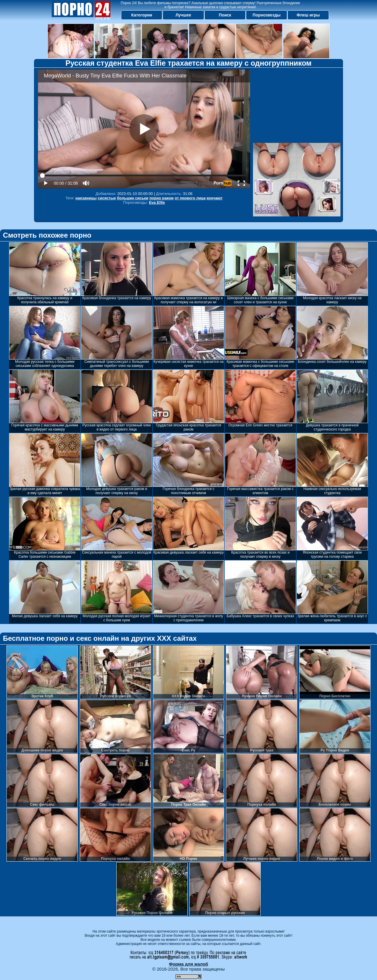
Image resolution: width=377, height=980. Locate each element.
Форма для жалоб (188, 964)
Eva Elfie (157, 202)
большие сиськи (133, 198)
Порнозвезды (267, 15)
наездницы (86, 198)
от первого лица (190, 198)
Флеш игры (308, 15)
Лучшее (183, 15)
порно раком (161, 198)
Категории (142, 15)
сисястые (107, 198)
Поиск (225, 15)
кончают (215, 198)
